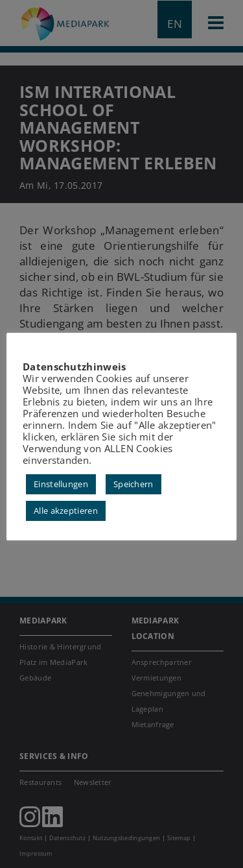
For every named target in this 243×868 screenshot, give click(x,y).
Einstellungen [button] (61, 484)
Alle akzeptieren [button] (66, 511)
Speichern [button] (133, 484)
